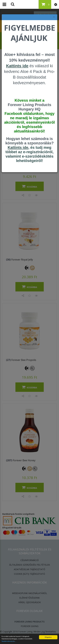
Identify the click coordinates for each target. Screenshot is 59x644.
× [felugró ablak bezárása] (54, 17)
